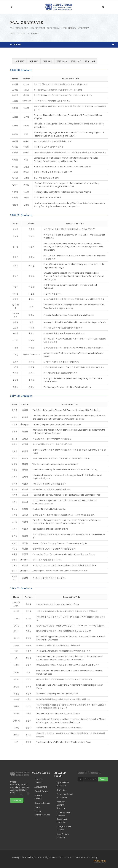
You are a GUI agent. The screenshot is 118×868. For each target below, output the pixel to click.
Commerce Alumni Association (65, 796)
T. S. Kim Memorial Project (42, 813)
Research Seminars (39, 781)
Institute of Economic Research (61, 805)
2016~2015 (90, 61)
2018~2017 (76, 61)
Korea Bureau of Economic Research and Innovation (64, 817)
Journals (38, 807)
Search (103, 779)
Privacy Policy (100, 861)
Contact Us (17, 800)
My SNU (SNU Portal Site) (63, 784)
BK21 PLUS (62, 790)
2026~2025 (19, 61)
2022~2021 (48, 61)
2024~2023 (33, 61)
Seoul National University (63, 836)
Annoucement (41, 787)
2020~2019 (62, 61)
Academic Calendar (39, 797)
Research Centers (42, 803)
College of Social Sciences (64, 828)
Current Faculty (41, 791)
